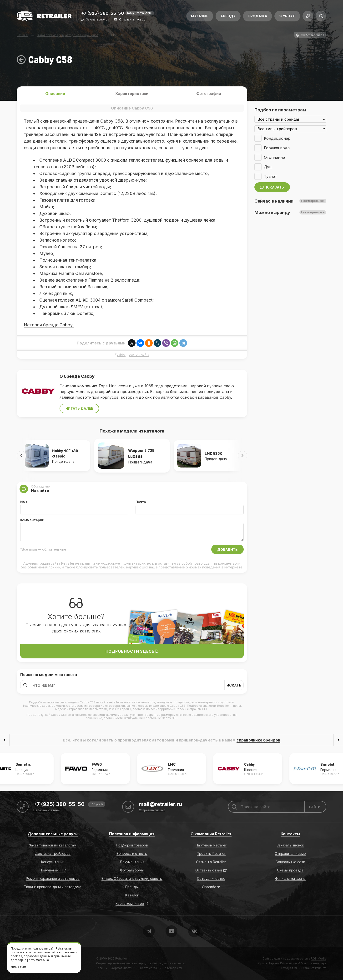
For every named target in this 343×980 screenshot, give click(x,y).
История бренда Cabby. (49, 325)
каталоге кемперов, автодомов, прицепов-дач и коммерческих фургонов (181, 702)
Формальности (121, 968)
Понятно (18, 967)
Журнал (287, 16)
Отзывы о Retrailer (211, 862)
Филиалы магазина (290, 878)
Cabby (88, 376)
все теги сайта (139, 355)
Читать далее (79, 408)
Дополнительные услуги (53, 834)
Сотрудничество (211, 878)
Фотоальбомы (132, 870)
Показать (272, 187)
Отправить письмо (132, 20)
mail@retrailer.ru (140, 13)
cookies (16, 956)
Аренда (228, 16)
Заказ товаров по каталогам (53, 845)
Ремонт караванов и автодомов (53, 878)
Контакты (290, 834)
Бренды (132, 887)
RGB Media (319, 958)
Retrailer (121, 958)
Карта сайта (149, 968)
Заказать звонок (97, 20)
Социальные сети (290, 862)
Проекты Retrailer (211, 853)
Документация (132, 862)
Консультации (53, 862)
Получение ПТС (53, 870)
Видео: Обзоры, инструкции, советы (132, 878)
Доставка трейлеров (53, 853)
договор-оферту (23, 960)
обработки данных (37, 956)
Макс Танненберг (314, 963)
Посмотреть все (313, 201)
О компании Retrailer (211, 834)
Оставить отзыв (209, 870)
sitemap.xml (173, 968)
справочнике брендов (258, 740)
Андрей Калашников (283, 963)
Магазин (200, 16)
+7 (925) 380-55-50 (103, 13)
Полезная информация (132, 834)
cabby (121, 355)
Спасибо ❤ (211, 887)
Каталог (132, 895)
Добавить (227, 550)
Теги (99, 968)
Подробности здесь (132, 651)
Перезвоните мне (46, 810)
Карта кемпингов (130, 903)
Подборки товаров (132, 845)
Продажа (257, 16)
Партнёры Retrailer (211, 845)
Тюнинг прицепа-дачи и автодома (53, 887)
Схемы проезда (290, 870)
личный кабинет (303, 968)
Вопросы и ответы (132, 853)
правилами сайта (46, 952)
